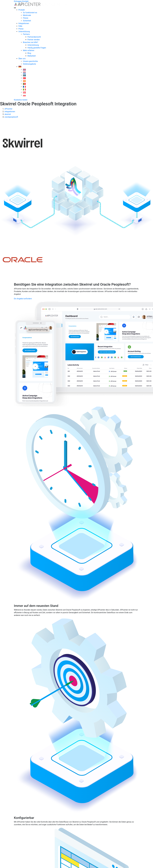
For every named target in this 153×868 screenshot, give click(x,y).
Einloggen (18, 1)
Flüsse (26, 18)
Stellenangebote (29, 64)
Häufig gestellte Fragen (37, 48)
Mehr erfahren (29, 50)
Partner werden (34, 40)
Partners (26, 34)
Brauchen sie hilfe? (31, 42)
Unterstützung (24, 32)
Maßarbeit (32, 56)
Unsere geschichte (30, 61)
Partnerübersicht (34, 37)
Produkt (22, 10)
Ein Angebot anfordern (23, 299)
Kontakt (25, 1)
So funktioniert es (30, 13)
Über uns (22, 59)
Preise (21, 29)
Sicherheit (27, 21)
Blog (29, 53)
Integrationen (24, 23)
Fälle (20, 26)
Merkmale (27, 15)
